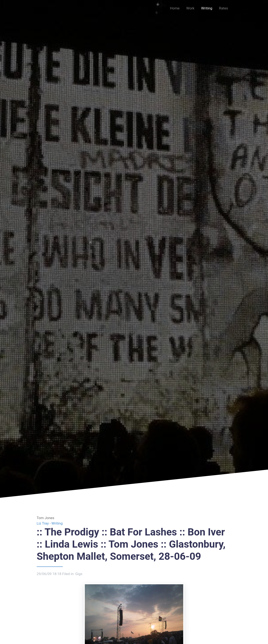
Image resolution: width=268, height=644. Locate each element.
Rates (224, 8)
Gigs (79, 574)
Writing (207, 8)
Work (190, 8)
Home (175, 8)
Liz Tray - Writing (50, 523)
